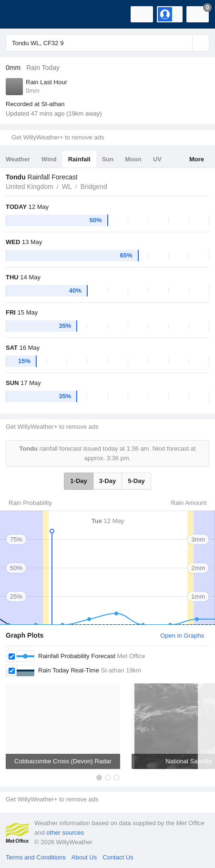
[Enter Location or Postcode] (107, 43)
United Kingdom (30, 187)
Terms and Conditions (36, 857)
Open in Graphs (182, 636)
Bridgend (94, 187)
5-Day (136, 481)
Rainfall (79, 159)
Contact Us (118, 857)
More (197, 159)
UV (157, 159)
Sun (108, 159)
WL (67, 187)
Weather (18, 159)
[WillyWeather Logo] (21, 14)
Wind (49, 159)
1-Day (78, 481)
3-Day (107, 481)
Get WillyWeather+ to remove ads (58, 137)
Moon (133, 159)
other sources (65, 833)
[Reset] (184, 43)
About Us (84, 857)
